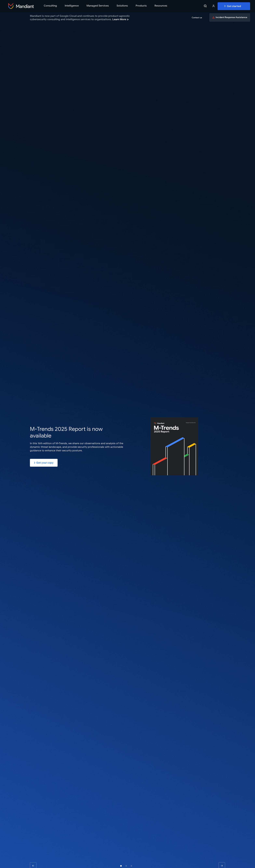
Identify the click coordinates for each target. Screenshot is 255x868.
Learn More (121, 19)
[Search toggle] (205, 6)
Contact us (197, 18)
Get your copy (44, 463)
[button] (121, 866)
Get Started (234, 6)
